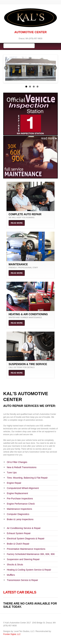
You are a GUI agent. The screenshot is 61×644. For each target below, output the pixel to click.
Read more (17, 223)
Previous (6, 68)
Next (55, 68)
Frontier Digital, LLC (12, 634)
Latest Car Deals (20, 592)
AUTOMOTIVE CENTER (30, 32)
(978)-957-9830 (36, 39)
